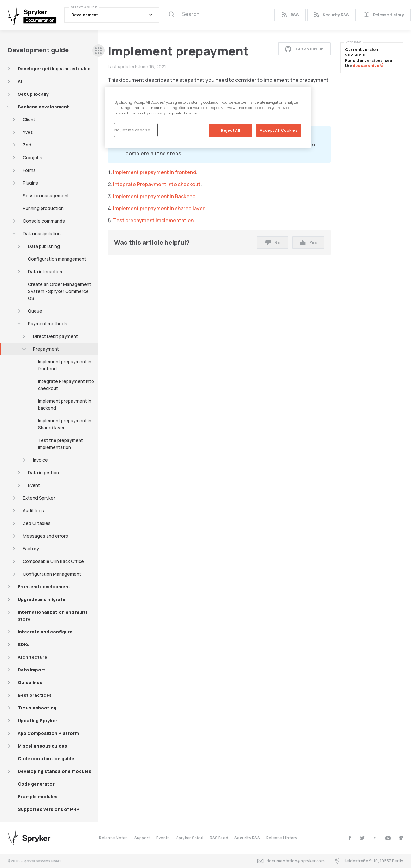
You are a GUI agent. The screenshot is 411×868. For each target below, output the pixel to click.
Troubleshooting (37, 708)
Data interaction (45, 272)
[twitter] (362, 838)
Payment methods (48, 324)
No (273, 243)
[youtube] (388, 838)
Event (34, 485)
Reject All (231, 130)
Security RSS (331, 15)
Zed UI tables (37, 523)
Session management (46, 195)
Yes (308, 243)
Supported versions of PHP (49, 809)
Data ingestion (43, 473)
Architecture (32, 657)
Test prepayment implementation (153, 220)
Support (142, 838)
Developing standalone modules (55, 771)
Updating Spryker (38, 720)
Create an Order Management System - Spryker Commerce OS (60, 291)
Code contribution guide (46, 758)
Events (163, 838)
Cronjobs (32, 157)
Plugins (30, 183)
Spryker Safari (190, 838)
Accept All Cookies (279, 130)
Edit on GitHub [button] (304, 49)
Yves (28, 132)
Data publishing (44, 246)
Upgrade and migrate (42, 599)
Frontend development (44, 587)
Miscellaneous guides (42, 746)
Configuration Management (52, 574)
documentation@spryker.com (291, 861)
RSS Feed (219, 838)
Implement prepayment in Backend (154, 196)
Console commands (44, 221)
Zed (27, 145)
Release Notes (113, 838)
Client (29, 119)
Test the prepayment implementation (61, 444)
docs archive (368, 65)
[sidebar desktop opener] (98, 51)
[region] (208, 117)
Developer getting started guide (54, 69)
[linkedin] (401, 838)
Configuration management (57, 259)
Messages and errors (45, 536)
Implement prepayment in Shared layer (65, 424)
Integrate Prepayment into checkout (66, 385)
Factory (31, 549)
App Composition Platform (48, 733)
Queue (35, 311)
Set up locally (33, 94)
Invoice (40, 460)
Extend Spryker (39, 498)
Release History (282, 838)
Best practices (35, 695)
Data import (32, 670)
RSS (290, 15)
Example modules (38, 797)
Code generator (36, 784)
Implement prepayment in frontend (65, 365)
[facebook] (350, 838)
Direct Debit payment (55, 336)
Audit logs (33, 511)
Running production (43, 208)
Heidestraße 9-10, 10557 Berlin (369, 861)
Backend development (43, 107)
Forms (29, 170)
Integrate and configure (45, 632)
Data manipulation (42, 233)
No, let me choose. (133, 130)
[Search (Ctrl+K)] (192, 15)
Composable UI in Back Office (53, 561)
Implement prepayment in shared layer (159, 208)
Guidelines (30, 682)
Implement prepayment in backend (65, 404)
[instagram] (375, 838)
